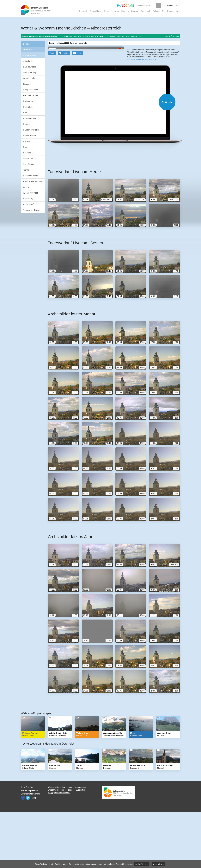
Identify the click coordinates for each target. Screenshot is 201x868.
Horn (25, 113)
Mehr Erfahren (142, 864)
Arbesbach (28, 61)
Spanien (135, 11)
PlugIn (52, 108)
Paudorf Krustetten (31, 130)
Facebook (23, 852)
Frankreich (146, 11)
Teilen (79, 108)
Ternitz (26, 170)
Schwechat (28, 158)
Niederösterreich (30, 55)
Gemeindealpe (30, 78)
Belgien (156, 11)
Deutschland (95, 11)
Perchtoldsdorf (29, 136)
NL (163, 11)
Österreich (83, 11)
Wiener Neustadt (30, 193)
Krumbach (28, 124)
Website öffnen (111, 157)
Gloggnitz (27, 84)
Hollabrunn (28, 101)
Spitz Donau (28, 164)
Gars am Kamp (30, 73)
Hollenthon (28, 107)
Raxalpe (27, 141)
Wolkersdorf (28, 204)
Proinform (30, 842)
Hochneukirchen (31, 95)
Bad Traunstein (30, 67)
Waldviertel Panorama (33, 181)
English (177, 5)
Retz (25, 147)
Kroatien (125, 11)
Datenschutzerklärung (30, 848)
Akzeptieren (158, 864)
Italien (116, 11)
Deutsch (170, 5)
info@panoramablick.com (59, 847)
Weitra (26, 187)
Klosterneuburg (30, 118)
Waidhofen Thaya (31, 176)
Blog (34, 852)
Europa (170, 11)
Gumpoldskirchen (31, 90)
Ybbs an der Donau (32, 210)
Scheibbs (27, 153)
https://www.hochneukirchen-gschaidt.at (141, 102)
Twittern (65, 108)
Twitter (28, 852)
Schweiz (107, 11)
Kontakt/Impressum (29, 845)
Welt (178, 11)
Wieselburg (28, 199)
